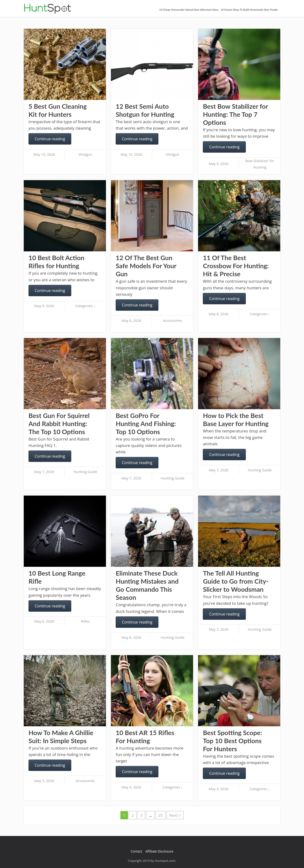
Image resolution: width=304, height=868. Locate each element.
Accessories (172, 320)
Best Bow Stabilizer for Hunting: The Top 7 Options (235, 114)
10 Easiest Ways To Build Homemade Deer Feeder (249, 10)
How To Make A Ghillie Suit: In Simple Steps (61, 737)
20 (160, 815)
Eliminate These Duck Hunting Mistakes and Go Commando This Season (147, 585)
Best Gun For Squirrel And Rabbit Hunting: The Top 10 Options (59, 424)
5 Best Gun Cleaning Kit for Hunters (58, 110)
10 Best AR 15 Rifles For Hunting (145, 737)
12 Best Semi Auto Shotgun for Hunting (145, 110)
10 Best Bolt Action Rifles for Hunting (56, 262)
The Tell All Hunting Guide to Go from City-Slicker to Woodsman (236, 581)
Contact (136, 851)
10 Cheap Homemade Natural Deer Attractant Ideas (189, 10)
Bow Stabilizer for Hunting (260, 164)
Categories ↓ (85, 306)
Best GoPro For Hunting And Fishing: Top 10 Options (146, 424)
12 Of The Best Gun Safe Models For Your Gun (146, 266)
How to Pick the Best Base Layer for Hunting (236, 420)
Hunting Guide (85, 472)
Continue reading (50, 139)
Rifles (85, 621)
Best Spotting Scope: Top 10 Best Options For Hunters (232, 741)
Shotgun (85, 154)
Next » (175, 815)
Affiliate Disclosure (159, 851)
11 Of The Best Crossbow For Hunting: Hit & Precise (236, 266)
